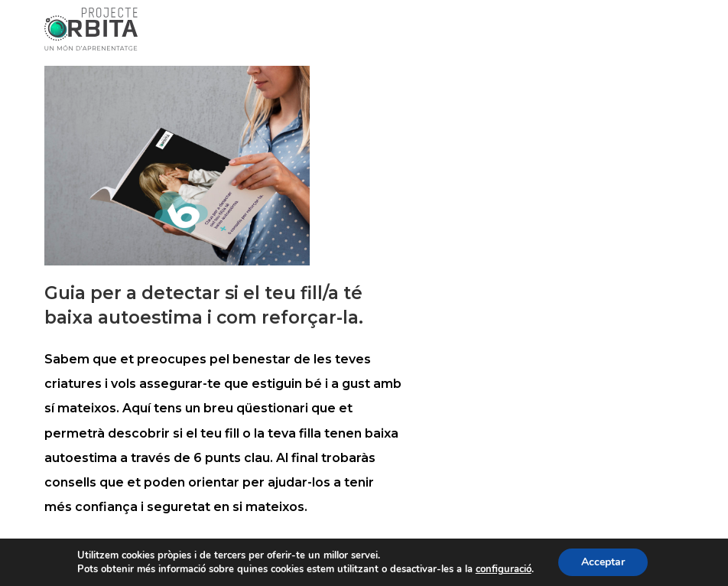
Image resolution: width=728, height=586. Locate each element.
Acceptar (603, 562)
